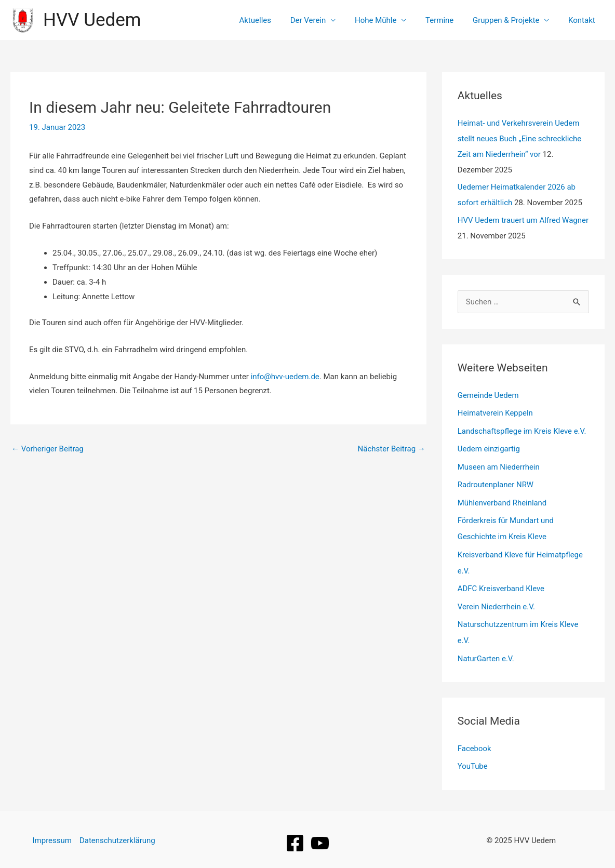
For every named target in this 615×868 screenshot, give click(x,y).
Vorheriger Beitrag (48, 449)
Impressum (52, 833)
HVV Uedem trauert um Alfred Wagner (523, 220)
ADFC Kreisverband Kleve (501, 584)
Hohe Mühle (387, 20)
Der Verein (324, 20)
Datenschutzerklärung (117, 833)
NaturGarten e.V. (486, 652)
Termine (448, 20)
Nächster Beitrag (391, 449)
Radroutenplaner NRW (496, 483)
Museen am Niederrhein (499, 465)
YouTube (473, 759)
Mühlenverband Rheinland (503, 500)
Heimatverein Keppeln (496, 412)
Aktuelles (274, 20)
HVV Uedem (92, 20)
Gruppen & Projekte (511, 20)
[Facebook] (295, 835)
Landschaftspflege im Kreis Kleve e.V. (522, 430)
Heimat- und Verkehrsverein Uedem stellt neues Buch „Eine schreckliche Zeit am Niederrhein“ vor (520, 139)
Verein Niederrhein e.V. (497, 602)
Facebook (474, 742)
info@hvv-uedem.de (285, 377)
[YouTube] (320, 835)
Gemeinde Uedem (489, 395)
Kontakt (583, 20)
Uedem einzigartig (489, 448)
